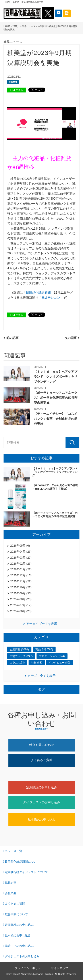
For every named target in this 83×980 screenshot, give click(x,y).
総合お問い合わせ (42, 745)
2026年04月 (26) (21, 552)
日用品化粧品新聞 (38, 293)
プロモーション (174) (52, 656)
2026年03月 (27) (21, 558)
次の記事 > (72, 338)
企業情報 (42, 26)
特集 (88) (37, 663)
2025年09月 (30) (21, 593)
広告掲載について (16, 914)
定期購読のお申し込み (42, 787)
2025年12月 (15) (21, 575)
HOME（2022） (12, 26)
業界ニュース (29, 26)
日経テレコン (51, 298)
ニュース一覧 (14, 851)
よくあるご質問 (42, 760)
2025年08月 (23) (21, 599)
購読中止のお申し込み (19, 946)
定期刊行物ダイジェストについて (26, 872)
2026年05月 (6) (20, 546)
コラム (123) (17, 663)
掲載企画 (11, 883)
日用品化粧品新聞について (22, 862)
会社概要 (11, 893)
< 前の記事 (11, 338)
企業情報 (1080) (19, 649)
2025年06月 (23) (21, 611)
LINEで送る (17, 90)
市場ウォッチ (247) (21, 656)
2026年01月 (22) (21, 569)
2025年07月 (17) (21, 605)
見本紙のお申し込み (42, 820)
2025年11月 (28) (21, 581)
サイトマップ (60, 968)
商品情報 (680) (44, 649)
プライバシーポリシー (29, 968)
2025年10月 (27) (21, 587)
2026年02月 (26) (21, 564)
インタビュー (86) (59, 663)
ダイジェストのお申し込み (42, 802)
